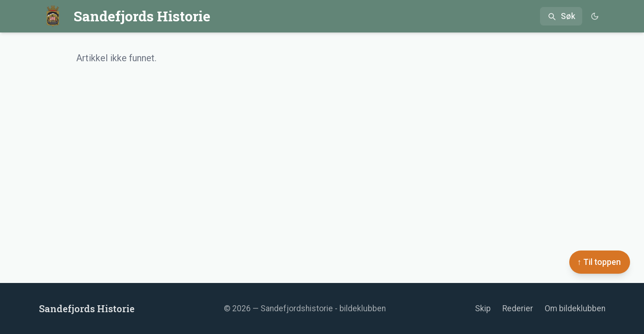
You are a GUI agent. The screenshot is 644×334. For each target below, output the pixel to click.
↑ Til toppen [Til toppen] (599, 262)
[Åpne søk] (561, 16)
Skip (483, 308)
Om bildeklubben (575, 308)
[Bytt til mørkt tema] (595, 16)
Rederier (518, 308)
